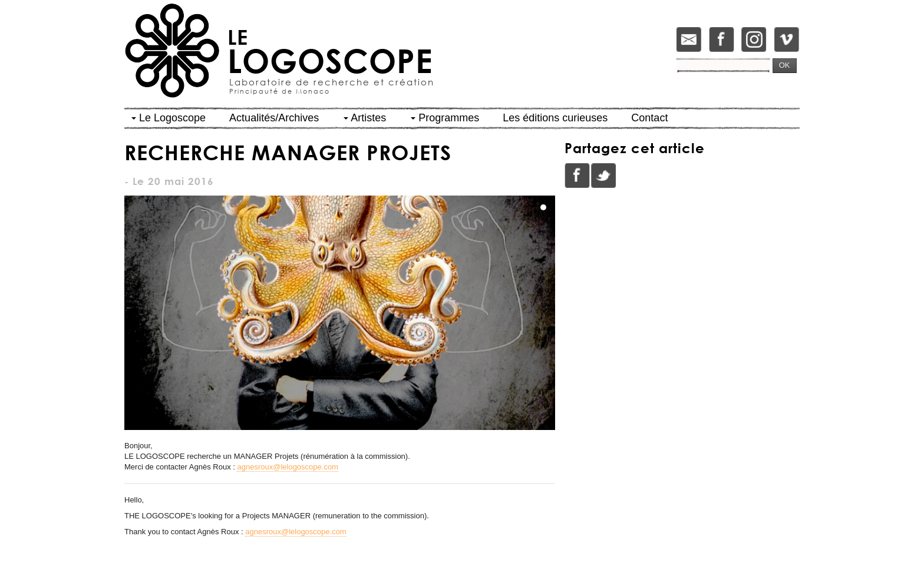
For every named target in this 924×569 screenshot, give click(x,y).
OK (785, 65)
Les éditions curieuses (555, 118)
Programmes (445, 118)
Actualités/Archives (274, 118)
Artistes (365, 118)
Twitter (603, 176)
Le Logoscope (169, 118)
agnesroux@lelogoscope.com (287, 467)
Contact (649, 118)
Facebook (577, 176)
